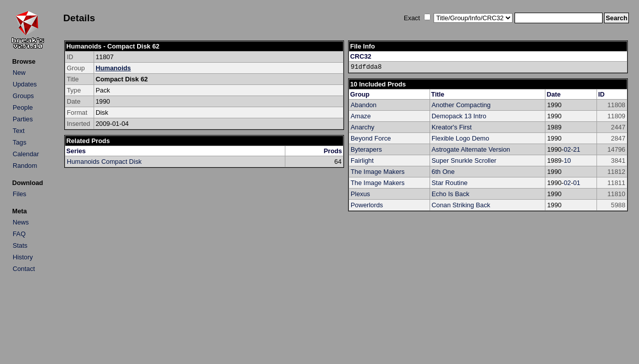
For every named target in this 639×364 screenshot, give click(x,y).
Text (18, 131)
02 (567, 149)
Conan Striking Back (461, 205)
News (21, 222)
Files (19, 194)
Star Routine (450, 183)
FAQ (19, 234)
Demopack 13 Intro (459, 116)
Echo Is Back (451, 194)
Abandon (364, 105)
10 (567, 161)
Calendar (26, 154)
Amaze (361, 116)
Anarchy (363, 127)
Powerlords (367, 205)
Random (25, 166)
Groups (23, 96)
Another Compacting (461, 105)
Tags (19, 142)
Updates (25, 84)
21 (577, 149)
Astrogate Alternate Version (471, 149)
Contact (24, 269)
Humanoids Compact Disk (104, 162)
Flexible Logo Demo (460, 138)
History (23, 257)
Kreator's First (452, 127)
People (23, 107)
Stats (20, 245)
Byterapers (366, 149)
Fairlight (362, 161)
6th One (443, 172)
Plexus (360, 194)
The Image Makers (378, 172)
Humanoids (113, 68)
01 (577, 183)
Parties (23, 119)
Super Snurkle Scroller (464, 161)
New (19, 73)
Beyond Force (371, 138)
